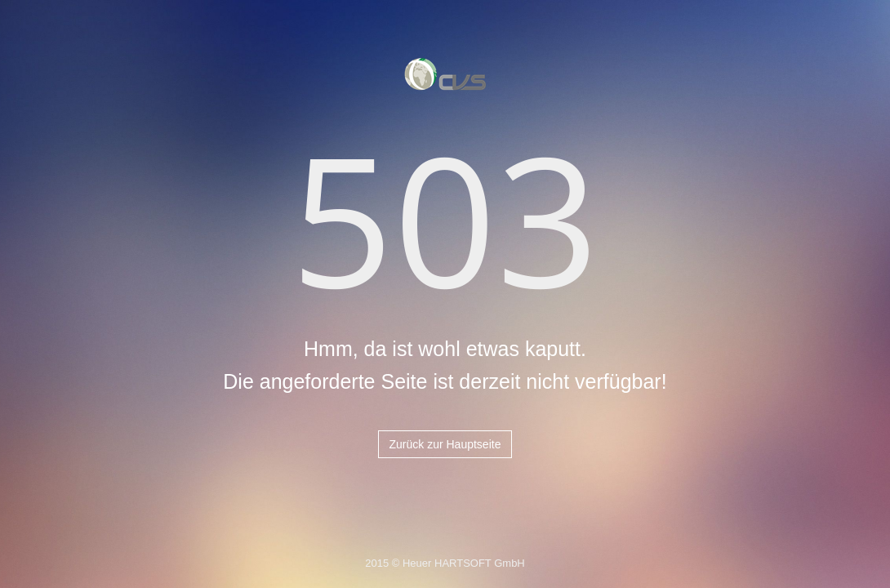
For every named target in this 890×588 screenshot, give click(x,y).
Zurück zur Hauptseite (445, 444)
